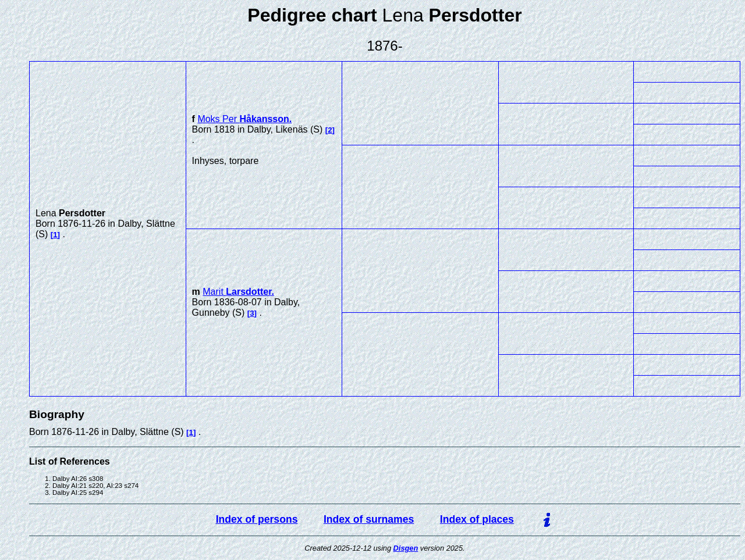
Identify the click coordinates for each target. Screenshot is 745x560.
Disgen (406, 548)
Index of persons (257, 519)
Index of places (477, 519)
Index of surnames (369, 519)
